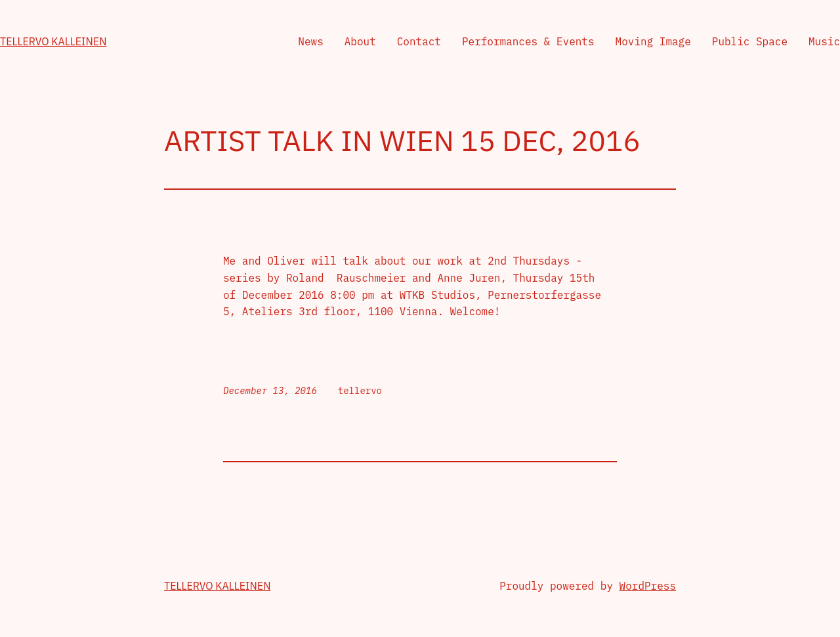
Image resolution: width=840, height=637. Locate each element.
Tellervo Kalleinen (53, 41)
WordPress (648, 586)
